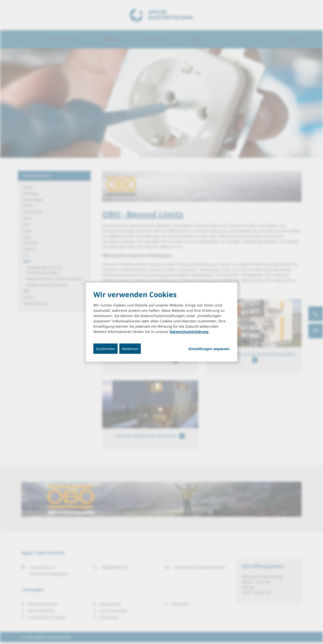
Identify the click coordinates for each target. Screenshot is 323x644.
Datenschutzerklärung (189, 332)
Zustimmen (105, 349)
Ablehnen (130, 349)
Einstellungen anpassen (209, 349)
